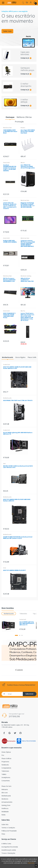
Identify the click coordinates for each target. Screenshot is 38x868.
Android (5, 200)
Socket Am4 (6, 365)
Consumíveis (6, 781)
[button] (23, 2)
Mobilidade (5, 812)
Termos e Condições (8, 828)
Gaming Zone (6, 805)
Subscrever (29, 694)
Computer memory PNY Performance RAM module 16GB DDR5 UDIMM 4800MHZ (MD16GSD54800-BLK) (28, 243)
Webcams (5, 789)
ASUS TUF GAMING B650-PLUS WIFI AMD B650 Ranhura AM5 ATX (17, 500)
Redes (3, 815)
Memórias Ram (7, 128)
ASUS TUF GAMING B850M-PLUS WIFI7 (14, 570)
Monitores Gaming (26, 276)
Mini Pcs (23, 311)
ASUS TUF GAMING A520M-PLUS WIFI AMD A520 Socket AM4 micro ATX (17, 368)
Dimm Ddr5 (6, 163)
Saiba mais (31, 863)
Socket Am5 (6, 430)
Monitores (5, 799)
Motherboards (7, 398)
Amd (5, 568)
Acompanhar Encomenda (10, 847)
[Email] (15, 694)
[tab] (10, 117)
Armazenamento (7, 802)
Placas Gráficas (6, 758)
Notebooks (5, 765)
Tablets (4, 774)
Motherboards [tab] (9, 614)
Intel (4, 464)
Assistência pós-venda (9, 850)
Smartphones (6, 777)
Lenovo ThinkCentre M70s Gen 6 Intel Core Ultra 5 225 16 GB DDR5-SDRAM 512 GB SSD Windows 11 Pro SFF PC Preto (27, 317)
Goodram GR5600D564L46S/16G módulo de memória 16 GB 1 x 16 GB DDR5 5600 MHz (10, 168)
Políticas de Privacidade (9, 831)
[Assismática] (12, 3)
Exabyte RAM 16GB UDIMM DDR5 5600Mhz (10, 241)
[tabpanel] (19, 27)
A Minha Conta (6, 844)
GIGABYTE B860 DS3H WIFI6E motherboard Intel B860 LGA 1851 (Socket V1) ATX (18, 538)
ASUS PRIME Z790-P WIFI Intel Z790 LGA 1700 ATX (18, 400)
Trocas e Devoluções (8, 853)
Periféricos (5, 808)
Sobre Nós (5, 824)
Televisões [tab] (23, 614)
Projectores (5, 762)
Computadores (6, 768)
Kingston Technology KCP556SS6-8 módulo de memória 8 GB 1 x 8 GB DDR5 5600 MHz (27, 205)
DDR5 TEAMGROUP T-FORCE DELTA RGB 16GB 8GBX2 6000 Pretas (10, 315)
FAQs (3, 834)
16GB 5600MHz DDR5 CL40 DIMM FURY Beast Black (10, 131)
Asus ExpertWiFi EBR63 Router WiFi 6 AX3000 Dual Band (28, 131)
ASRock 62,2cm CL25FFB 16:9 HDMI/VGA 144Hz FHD (27, 280)
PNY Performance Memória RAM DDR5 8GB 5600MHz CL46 (9, 280)
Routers (23, 128)
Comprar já (26, 58)
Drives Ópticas (6, 752)
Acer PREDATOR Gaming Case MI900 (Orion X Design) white (28, 166)
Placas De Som (6, 786)
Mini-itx (23, 163)
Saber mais (7, 31)
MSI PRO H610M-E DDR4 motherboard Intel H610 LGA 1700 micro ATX (18, 467)
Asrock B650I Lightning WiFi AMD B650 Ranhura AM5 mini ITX (18, 433)
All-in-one (5, 793)
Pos (3, 755)
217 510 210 (14, 716)
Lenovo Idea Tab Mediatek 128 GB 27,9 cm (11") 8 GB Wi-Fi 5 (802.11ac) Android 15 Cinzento (10, 206)
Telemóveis (5, 771)
